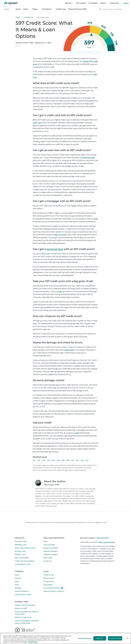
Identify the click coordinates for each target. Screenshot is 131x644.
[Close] (128, 638)
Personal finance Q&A (77, 9)
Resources (115, 3)
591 (34, 460)
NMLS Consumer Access (107, 542)
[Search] (114, 9)
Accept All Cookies (115, 638)
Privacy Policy (48, 581)
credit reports (69, 350)
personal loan (55, 249)
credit (77, 433)
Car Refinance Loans (23, 564)
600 (73, 460)
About (104, 3)
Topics (36, 9)
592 (39, 460)
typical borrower (89, 158)
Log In (126, 3)
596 (58, 460)
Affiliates (18, 588)
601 (77, 460)
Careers (18, 578)
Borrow (69, 3)
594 (49, 460)
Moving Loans (20, 551)
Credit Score (29, 17)
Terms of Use (49, 575)
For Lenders (81, 3)
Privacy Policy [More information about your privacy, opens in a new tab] (33, 642)
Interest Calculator (50, 551)
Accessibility (48, 585)
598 (63, 460)
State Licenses (49, 578)
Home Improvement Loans (25, 548)
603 (87, 460)
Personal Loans (21, 541)
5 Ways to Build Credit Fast (25, 605)
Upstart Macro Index (23, 595)
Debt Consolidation (22, 558)
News (17, 581)
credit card (37, 123)
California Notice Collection (54, 591)
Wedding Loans (21, 545)
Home (18, 9)
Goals (27, 9)
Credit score (61, 9)
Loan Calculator (49, 545)
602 (82, 460)
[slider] (91, 35)
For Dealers (93, 3)
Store (17, 585)
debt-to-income (60, 235)
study (60, 291)
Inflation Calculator (51, 554)
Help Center (48, 558)
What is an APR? (21, 608)
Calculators (48, 9)
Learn (7, 9)
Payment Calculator (51, 548)
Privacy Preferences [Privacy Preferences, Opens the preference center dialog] (85, 638)
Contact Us (47, 561)
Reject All (100, 638)
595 (53, 460)
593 (44, 460)
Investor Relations (22, 591)
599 (68, 460)
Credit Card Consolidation (25, 561)
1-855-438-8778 (102, 538)
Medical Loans (20, 554)
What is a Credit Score (23, 617)
